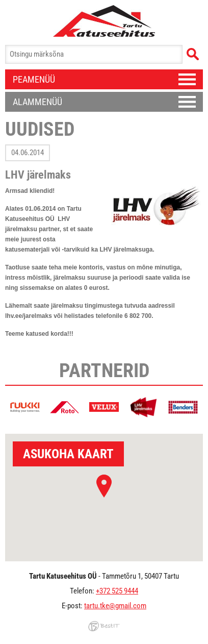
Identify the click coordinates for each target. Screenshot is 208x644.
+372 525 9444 (117, 591)
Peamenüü (34, 79)
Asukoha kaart (68, 454)
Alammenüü (37, 102)
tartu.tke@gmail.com (115, 606)
